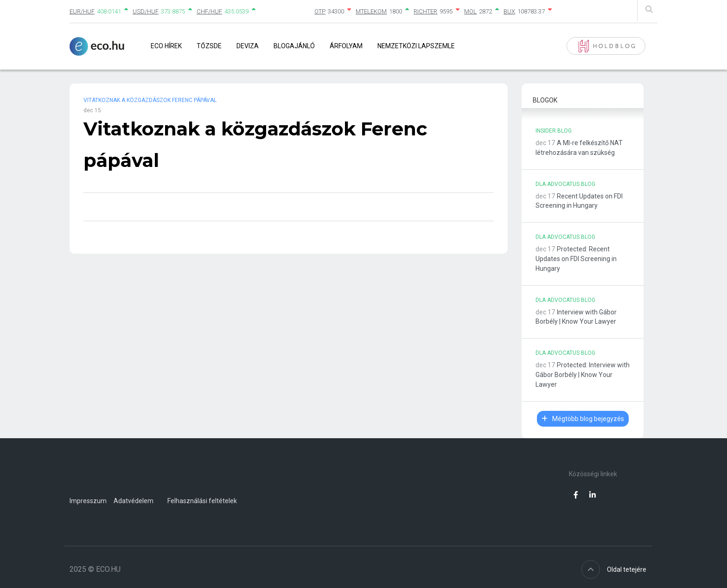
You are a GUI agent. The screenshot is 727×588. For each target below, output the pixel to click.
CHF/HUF (209, 11)
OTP (320, 11)
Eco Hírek (166, 46)
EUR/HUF (82, 11)
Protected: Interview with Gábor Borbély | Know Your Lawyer (583, 375)
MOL (470, 11)
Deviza (248, 46)
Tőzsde (209, 46)
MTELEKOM (371, 11)
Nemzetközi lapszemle (416, 46)
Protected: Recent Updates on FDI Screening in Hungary (576, 259)
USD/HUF (146, 11)
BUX (509, 11)
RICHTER (425, 11)
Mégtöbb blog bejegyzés (583, 419)
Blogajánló (294, 46)
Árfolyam (346, 46)
